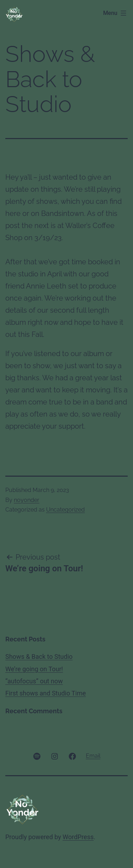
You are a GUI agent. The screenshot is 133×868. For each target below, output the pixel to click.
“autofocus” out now (34, 681)
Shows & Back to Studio (39, 657)
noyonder (27, 500)
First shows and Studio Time (46, 693)
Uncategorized (65, 510)
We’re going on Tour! (34, 669)
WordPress (78, 837)
